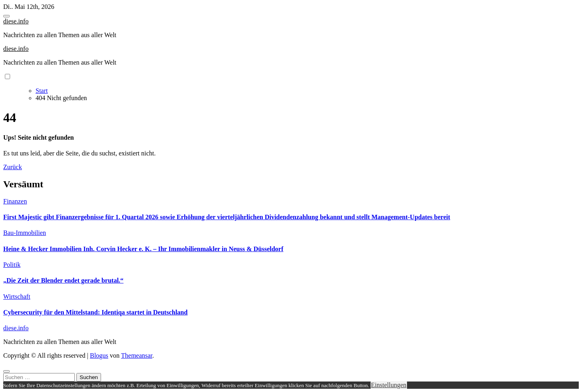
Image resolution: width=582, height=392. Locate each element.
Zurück (13, 167)
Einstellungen (389, 385)
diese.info (16, 21)
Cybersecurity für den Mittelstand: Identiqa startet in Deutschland (95, 312)
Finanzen (15, 201)
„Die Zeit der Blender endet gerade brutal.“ (63, 280)
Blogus (99, 355)
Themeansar (137, 355)
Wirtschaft (17, 297)
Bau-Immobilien (25, 233)
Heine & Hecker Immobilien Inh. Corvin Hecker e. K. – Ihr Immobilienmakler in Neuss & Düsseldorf (143, 249)
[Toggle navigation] (6, 16)
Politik (12, 265)
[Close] (6, 371)
